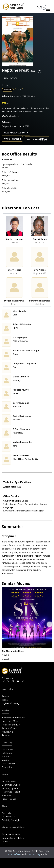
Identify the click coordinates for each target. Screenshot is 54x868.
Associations (8, 767)
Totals (5, 700)
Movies (6, 710)
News (5, 774)
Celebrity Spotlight (11, 820)
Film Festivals (8, 764)
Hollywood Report (11, 792)
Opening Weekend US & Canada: (17, 164)
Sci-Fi (19, 90)
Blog (4, 806)
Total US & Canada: (11, 172)
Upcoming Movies (11, 721)
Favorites (39, 7)
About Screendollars (13, 827)
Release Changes (11, 728)
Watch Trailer (12, 139)
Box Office (8, 689)
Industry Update (10, 788)
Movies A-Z (7, 732)
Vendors (6, 760)
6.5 (8, 103)
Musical (8, 90)
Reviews (6, 735)
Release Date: (9, 96)
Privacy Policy (34, 854)
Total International (10, 180)
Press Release (9, 799)
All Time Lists (8, 817)
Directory (7, 742)
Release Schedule (11, 725)
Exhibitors (7, 753)
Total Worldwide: (10, 188)
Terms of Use (14, 854)
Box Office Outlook (11, 785)
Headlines (7, 796)
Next (50, 624)
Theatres (6, 757)
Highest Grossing (10, 703)
